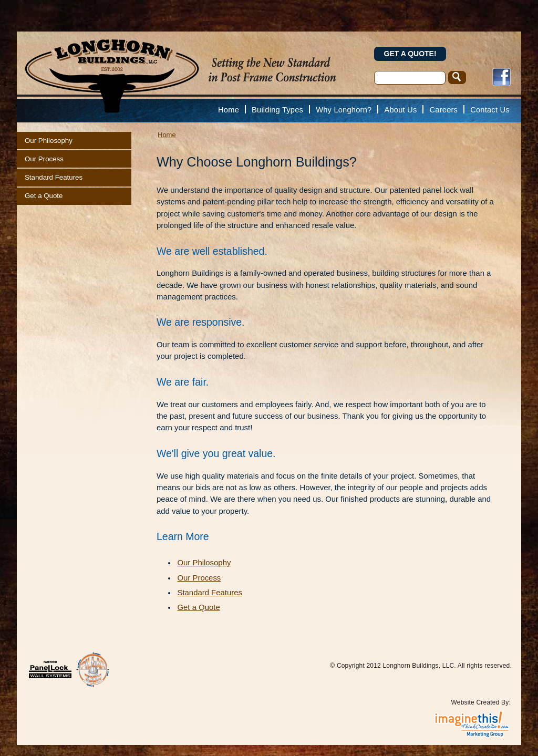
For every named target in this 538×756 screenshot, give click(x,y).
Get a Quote (44, 196)
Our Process (44, 159)
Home (229, 110)
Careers (444, 110)
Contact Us (490, 110)
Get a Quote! (410, 54)
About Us (400, 110)
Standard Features (54, 177)
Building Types (277, 110)
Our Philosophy (49, 141)
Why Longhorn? (344, 110)
